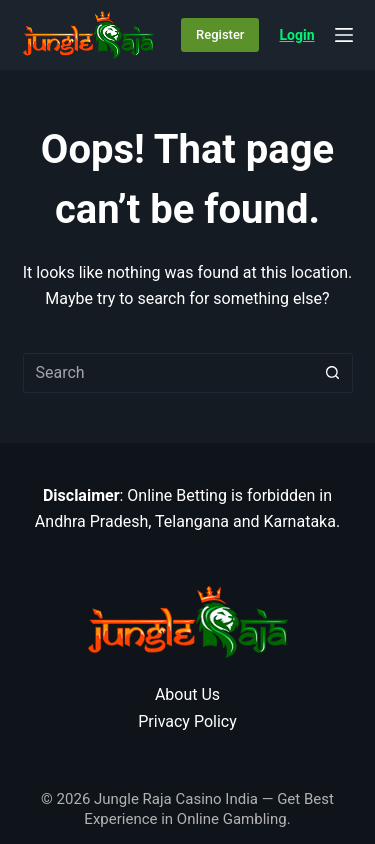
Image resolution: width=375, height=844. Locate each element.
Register (220, 34)
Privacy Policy (187, 721)
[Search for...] (168, 373)
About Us (187, 694)
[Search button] (333, 373)
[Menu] (344, 35)
